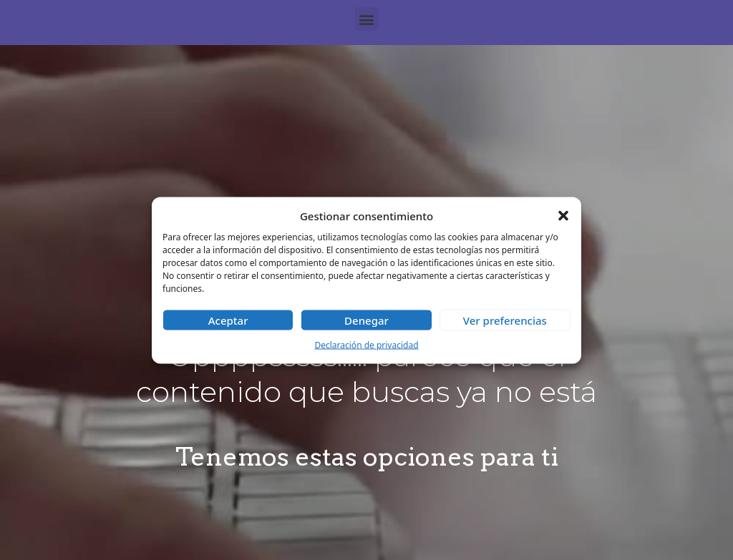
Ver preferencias (505, 320)
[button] (563, 215)
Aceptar (228, 320)
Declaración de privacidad (366, 345)
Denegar (366, 320)
